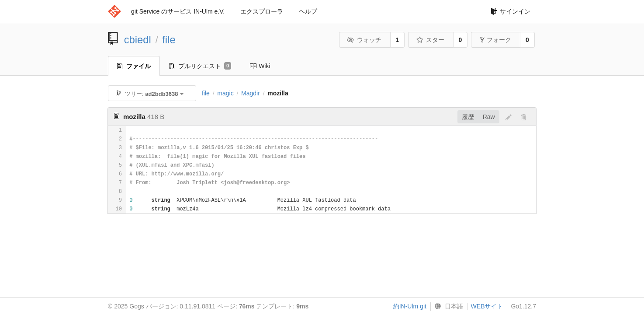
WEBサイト (487, 306)
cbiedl (138, 40)
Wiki (260, 66)
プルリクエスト (200, 66)
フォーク (496, 40)
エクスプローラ (262, 11)
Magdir (251, 93)
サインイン (511, 11)
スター (430, 40)
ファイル (134, 66)
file (169, 40)
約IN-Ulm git (410, 306)
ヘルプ (308, 11)
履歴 (468, 117)
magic (225, 93)
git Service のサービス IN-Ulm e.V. (178, 11)
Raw (489, 117)
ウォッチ (364, 40)
